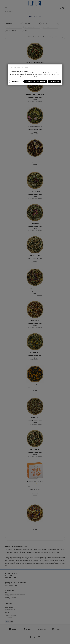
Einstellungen (15, 82)
